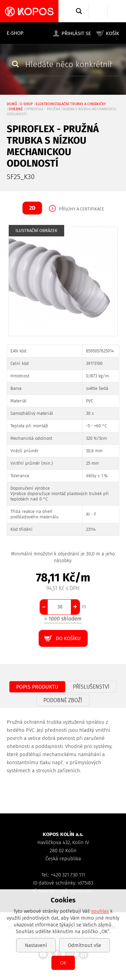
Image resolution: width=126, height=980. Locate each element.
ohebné (16, 109)
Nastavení (36, 945)
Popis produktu (37, 687)
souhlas (100, 911)
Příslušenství (91, 687)
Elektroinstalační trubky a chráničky (71, 104)
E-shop (15, 33)
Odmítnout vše (85, 945)
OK (63, 963)
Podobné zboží (63, 700)
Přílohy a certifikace (81, 209)
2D (32, 208)
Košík (113, 33)
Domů (12, 104)
